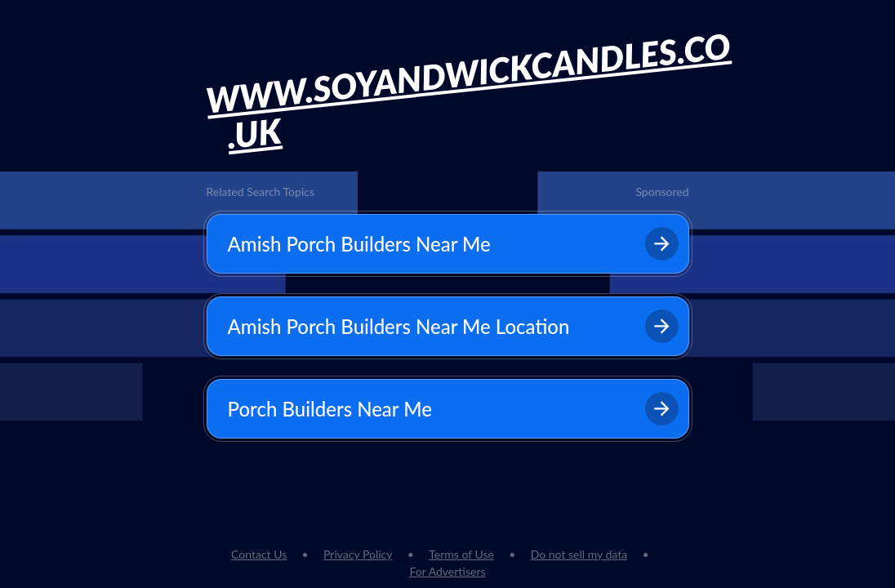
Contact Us (259, 554)
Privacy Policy (358, 554)
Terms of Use (461, 554)
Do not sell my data (579, 554)
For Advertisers (447, 571)
